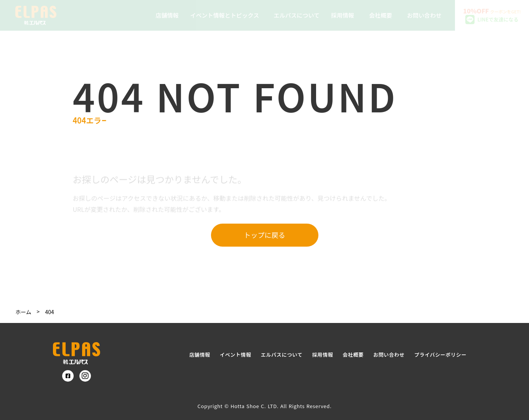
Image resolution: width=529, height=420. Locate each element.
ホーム (23, 312)
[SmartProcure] (77, 353)
